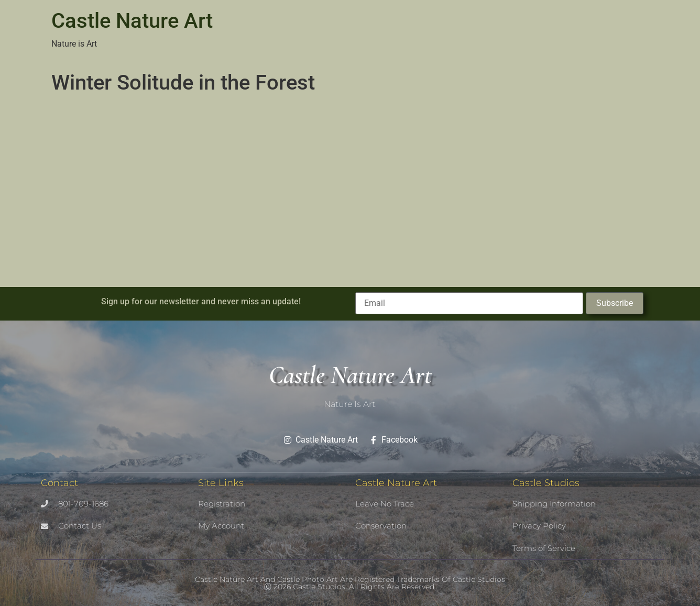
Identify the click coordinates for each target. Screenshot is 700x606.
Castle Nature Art (132, 21)
